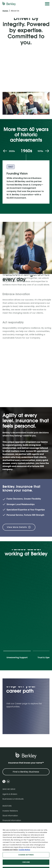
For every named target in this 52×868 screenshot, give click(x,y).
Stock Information (10, 816)
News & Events (9, 825)
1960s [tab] (26, 151)
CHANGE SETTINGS (10, 854)
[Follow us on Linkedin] (8, 781)
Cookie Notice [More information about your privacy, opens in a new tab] (24, 854)
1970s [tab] (40, 151)
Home (5, 11)
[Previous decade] (5, 151)
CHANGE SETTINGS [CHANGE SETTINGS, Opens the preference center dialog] (26, 859)
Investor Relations (10, 811)
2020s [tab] (12, 151)
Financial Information (12, 820)
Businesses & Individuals (13, 799)
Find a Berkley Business (26, 772)
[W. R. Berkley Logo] (9, 4)
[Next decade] (47, 151)
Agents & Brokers (10, 794)
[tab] (17, 656)
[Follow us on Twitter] (4, 781)
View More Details (17, 527)
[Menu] (47, 4)
